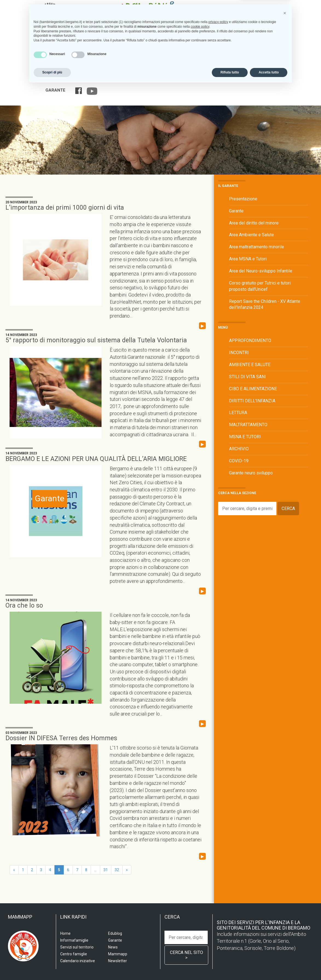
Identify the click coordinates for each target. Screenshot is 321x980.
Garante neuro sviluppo (251, 473)
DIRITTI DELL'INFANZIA (252, 401)
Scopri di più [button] (52, 965)
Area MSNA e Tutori (248, 259)
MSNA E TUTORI (245, 437)
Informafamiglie (189, 79)
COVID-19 (239, 461)
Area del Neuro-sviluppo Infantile (261, 271)
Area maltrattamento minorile (257, 247)
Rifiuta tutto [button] (230, 965)
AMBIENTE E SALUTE (250, 365)
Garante (55, 90)
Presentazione (243, 199)
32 (117, 870)
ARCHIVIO (239, 449)
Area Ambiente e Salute (251, 235)
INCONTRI (239, 353)
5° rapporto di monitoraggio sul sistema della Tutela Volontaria (96, 340)
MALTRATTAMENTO (248, 425)
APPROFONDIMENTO (250, 341)
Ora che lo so (24, 606)
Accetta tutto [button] (269, 965)
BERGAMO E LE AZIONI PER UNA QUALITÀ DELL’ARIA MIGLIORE (96, 459)
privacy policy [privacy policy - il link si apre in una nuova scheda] (218, 915)
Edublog (270, 79)
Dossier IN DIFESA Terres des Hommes (61, 738)
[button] (285, 906)
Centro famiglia (150, 79)
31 (106, 870)
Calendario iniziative (234, 79)
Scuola (69, 79)
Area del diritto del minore (254, 223)
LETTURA (238, 413)
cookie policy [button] (200, 920)
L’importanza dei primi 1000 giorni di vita (65, 208)
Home (51, 79)
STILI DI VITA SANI (248, 377)
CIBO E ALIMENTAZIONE (253, 389)
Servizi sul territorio (105, 79)
